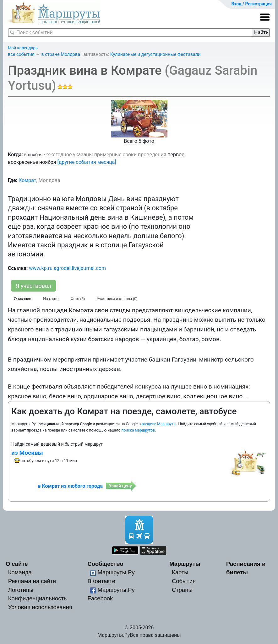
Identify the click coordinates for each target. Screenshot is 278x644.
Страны (182, 590)
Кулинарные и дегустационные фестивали (155, 54)
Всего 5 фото (139, 141)
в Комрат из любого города (70, 486)
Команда (20, 572)
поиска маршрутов (138, 430)
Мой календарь (23, 48)
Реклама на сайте (32, 581)
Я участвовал (33, 286)
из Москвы (27, 453)
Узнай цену (120, 486)
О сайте (17, 564)
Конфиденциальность (38, 598)
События (184, 581)
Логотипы (21, 590)
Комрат (27, 180)
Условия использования (40, 607)
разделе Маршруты (159, 424)
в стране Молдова (61, 54)
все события (21, 54)
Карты (180, 572)
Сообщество (106, 564)
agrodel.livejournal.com (80, 268)
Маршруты (185, 564)
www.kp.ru (41, 268)
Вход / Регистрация (251, 4)
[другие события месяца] (87, 162)
